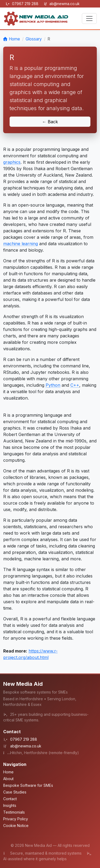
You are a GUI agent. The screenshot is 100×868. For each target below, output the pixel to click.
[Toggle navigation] (89, 18)
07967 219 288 (26, 4)
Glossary (34, 39)
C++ (75, 385)
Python (53, 385)
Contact (10, 799)
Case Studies (15, 792)
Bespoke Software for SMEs (28, 785)
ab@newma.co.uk (64, 4)
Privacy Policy (16, 819)
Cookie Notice (16, 826)
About (8, 779)
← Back (50, 122)
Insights (10, 805)
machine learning (21, 244)
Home (14, 39)
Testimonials (14, 812)
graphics (12, 162)
